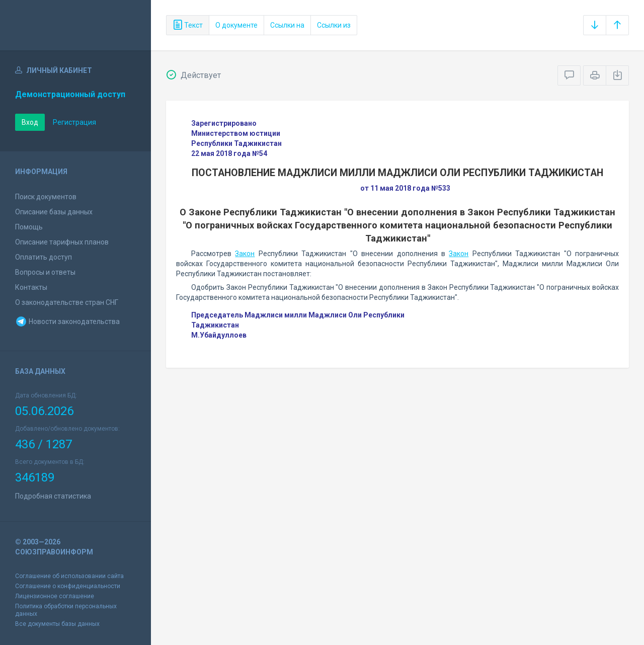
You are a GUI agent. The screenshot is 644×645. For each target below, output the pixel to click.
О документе (236, 25)
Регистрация (74, 122)
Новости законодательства (67, 321)
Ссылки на (287, 25)
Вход (30, 122)
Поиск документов (46, 197)
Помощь (29, 227)
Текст (188, 25)
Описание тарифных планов (62, 242)
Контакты (31, 287)
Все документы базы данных (57, 624)
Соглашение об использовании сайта (69, 576)
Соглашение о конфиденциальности (68, 586)
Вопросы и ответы (45, 272)
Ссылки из (334, 25)
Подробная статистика (53, 496)
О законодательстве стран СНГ (67, 302)
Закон (245, 254)
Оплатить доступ (44, 257)
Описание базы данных (54, 212)
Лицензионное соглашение (55, 596)
